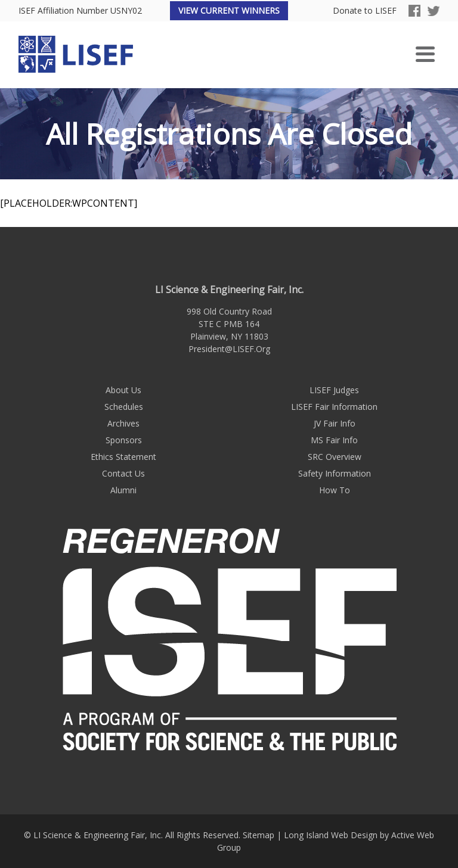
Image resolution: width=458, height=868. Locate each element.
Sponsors (124, 440)
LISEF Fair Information (334, 407)
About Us (123, 390)
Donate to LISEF (365, 11)
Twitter (434, 11)
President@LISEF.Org (229, 349)
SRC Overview (335, 457)
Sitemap (259, 835)
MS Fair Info (334, 440)
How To (335, 490)
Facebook (414, 11)
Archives (123, 423)
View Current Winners (229, 10)
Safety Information (335, 473)
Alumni (123, 490)
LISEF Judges (334, 390)
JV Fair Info (335, 423)
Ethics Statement (123, 457)
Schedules (124, 407)
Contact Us (123, 473)
